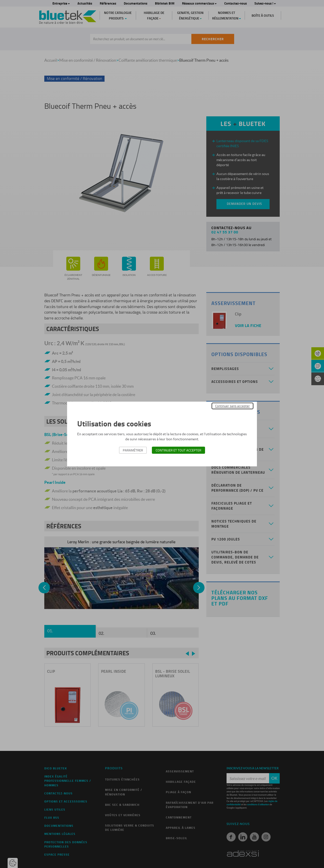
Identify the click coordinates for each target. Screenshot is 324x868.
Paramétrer (133, 450)
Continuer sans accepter (232, 406)
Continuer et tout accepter (178, 450)
